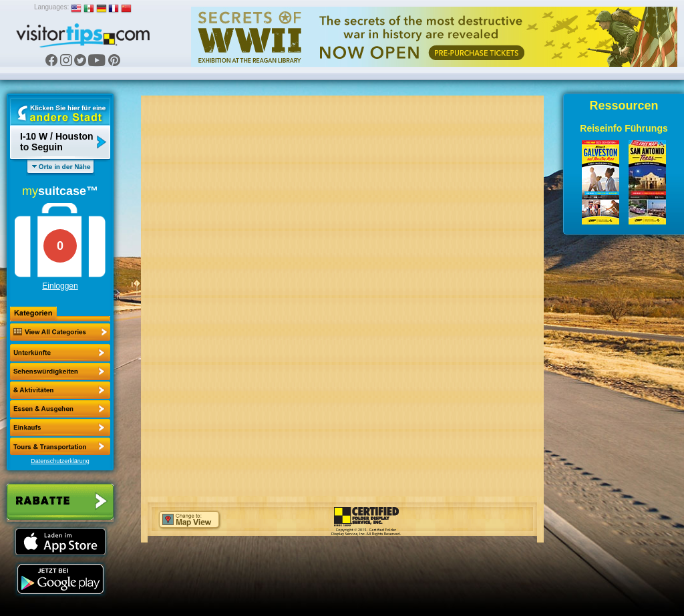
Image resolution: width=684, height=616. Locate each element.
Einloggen (60, 286)
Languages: (51, 7)
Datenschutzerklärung (60, 461)
